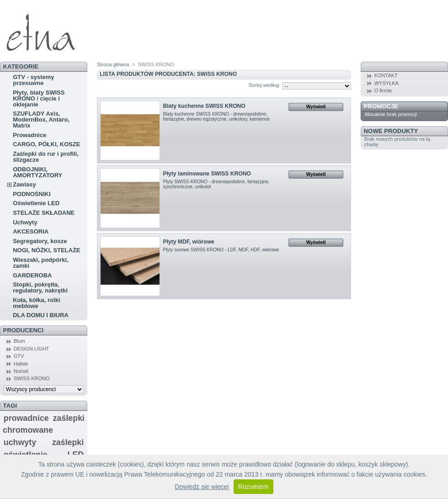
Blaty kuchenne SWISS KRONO (204, 106)
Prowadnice (29, 135)
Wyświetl (316, 107)
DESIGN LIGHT (32, 349)
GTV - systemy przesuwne (33, 80)
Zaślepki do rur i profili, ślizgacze (46, 157)
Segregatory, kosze (40, 241)
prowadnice (26, 418)
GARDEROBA (32, 275)
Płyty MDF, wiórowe (189, 242)
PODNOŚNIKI (32, 194)
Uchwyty (25, 222)
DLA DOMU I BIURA (41, 315)
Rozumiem (253, 487)
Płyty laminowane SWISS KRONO (207, 174)
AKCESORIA (31, 231)
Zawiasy (24, 184)
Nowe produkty (391, 131)
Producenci (24, 330)
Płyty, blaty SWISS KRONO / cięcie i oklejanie (39, 98)
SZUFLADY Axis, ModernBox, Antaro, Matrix (41, 119)
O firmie (383, 90)
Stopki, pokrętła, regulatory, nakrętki (40, 287)
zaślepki (68, 442)
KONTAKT (386, 75)
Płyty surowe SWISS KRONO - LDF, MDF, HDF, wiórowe (221, 250)
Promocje (381, 106)
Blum (19, 341)
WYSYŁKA (387, 83)
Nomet (21, 371)
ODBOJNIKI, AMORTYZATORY (37, 172)
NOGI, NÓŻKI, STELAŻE (46, 250)
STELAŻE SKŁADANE (44, 213)
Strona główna (113, 64)
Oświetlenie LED (36, 203)
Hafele (21, 364)
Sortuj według (264, 85)
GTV (19, 356)
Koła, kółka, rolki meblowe (36, 303)
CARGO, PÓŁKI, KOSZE (46, 144)
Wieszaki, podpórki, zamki (40, 263)
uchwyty (20, 442)
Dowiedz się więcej (202, 487)
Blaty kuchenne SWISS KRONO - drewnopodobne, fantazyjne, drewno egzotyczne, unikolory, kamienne (217, 117)
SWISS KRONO (32, 378)
